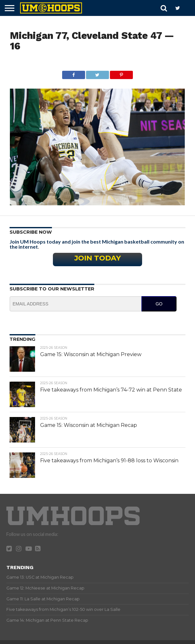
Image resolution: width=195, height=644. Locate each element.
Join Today (97, 258)
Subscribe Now (31, 232)
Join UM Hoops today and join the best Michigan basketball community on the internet (97, 244)
